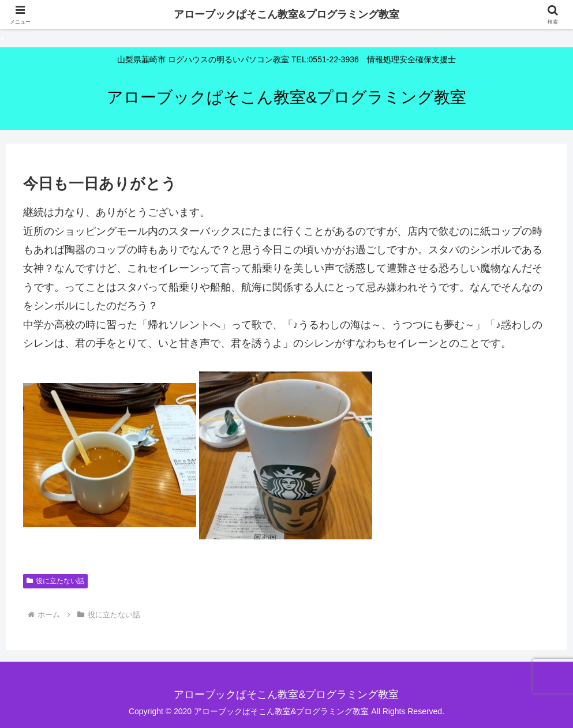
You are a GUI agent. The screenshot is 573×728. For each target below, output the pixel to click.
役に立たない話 (55, 581)
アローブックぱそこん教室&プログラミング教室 (286, 14)
